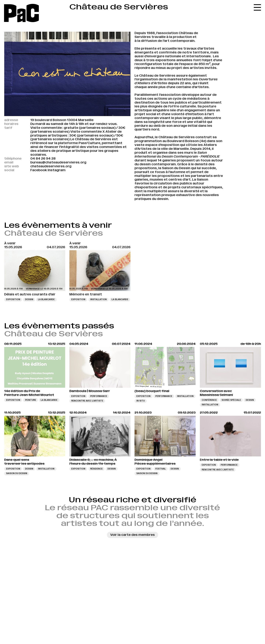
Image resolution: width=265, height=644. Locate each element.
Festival (161, 469)
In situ (141, 401)
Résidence (96, 469)
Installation (98, 299)
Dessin (29, 299)
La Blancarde (46, 299)
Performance (99, 396)
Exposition (13, 299)
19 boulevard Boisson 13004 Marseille (62, 120)
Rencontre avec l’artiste (87, 401)
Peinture (31, 400)
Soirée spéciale (231, 400)
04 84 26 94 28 (43, 158)
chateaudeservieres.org (51, 166)
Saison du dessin (17, 473)
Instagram (57, 170)
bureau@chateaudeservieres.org (58, 162)
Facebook (39, 170)
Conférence (209, 400)
